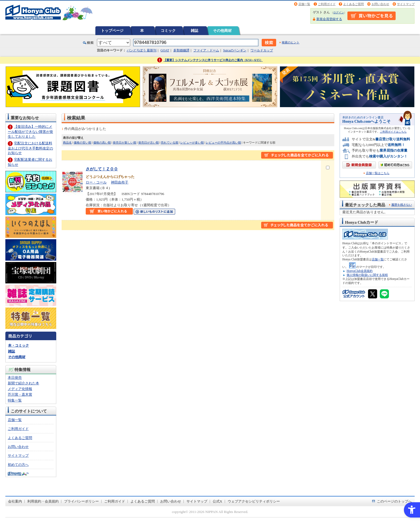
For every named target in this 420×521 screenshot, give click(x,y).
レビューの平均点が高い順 (223, 143)
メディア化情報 (20, 389)
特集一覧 (15, 400)
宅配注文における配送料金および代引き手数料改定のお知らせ (30, 148)
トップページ (112, 31)
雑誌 (194, 31)
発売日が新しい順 (125, 143)
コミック (168, 31)
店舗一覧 (304, 4)
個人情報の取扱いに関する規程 (367, 275)
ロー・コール (96, 182)
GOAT (165, 50)
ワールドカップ (262, 50)
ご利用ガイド (327, 4)
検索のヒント (291, 42)
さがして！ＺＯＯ (102, 169)
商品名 (67, 143)
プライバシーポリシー (81, 501)
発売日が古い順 (149, 143)
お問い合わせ (380, 4)
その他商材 (222, 31)
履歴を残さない (402, 205)
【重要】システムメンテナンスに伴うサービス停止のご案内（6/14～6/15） (213, 60)
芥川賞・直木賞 (20, 394)
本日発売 (15, 378)
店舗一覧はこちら (378, 173)
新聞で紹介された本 (23, 383)
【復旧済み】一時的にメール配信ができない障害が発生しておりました (30, 131)
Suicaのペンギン (235, 50)
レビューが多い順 (192, 143)
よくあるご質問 (353, 4)
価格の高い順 (102, 143)
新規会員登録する (329, 19)
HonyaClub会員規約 (360, 271)
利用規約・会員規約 (43, 501)
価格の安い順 (82, 143)
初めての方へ (18, 465)
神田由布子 (120, 182)
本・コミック (18, 345)
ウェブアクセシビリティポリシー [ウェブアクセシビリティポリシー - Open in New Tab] (254, 501)
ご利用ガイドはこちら (393, 132)
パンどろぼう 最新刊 (142, 50)
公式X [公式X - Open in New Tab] (217, 501)
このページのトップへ (394, 501)
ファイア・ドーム (206, 50)
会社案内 (15, 501)
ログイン (339, 12)
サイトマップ (406, 4)
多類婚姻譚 (181, 50)
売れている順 (170, 143)
